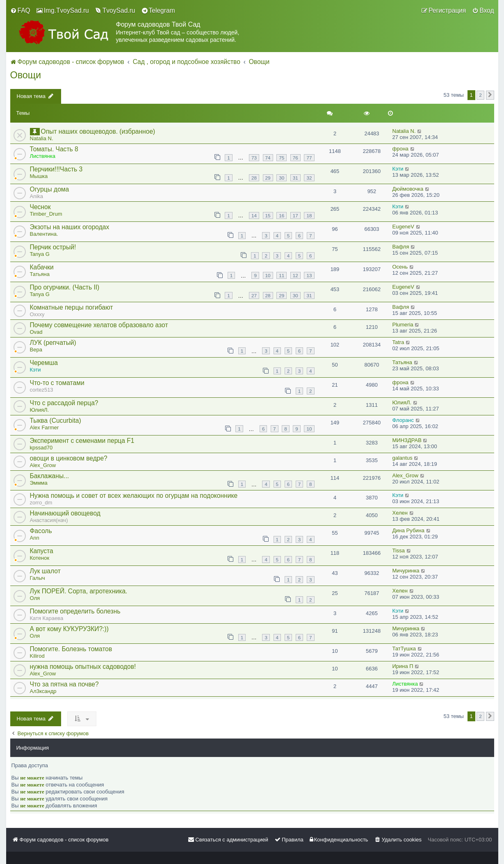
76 (295, 158)
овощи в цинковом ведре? (69, 458)
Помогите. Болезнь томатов (71, 649)
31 (295, 178)
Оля (35, 598)
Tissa (399, 551)
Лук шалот (45, 571)
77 (309, 158)
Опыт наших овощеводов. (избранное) (98, 131)
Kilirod (37, 656)
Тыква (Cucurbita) (56, 421)
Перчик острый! (53, 247)
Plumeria (403, 325)
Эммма (39, 483)
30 (282, 178)
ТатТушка (404, 649)
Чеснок (40, 207)
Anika (37, 196)
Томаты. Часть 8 (54, 149)
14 (254, 215)
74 (268, 158)
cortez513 (42, 390)
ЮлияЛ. (40, 410)
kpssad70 (41, 448)
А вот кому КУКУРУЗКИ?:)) (69, 629)
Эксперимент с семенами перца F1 (82, 441)
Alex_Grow (43, 465)
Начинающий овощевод (65, 513)
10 (268, 275)
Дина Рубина (409, 530)
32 (309, 178)
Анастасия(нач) (49, 520)
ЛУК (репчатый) (53, 343)
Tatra (398, 342)
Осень (400, 267)
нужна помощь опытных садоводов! (83, 667)
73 (254, 158)
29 (268, 178)
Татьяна (40, 274)
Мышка (39, 176)
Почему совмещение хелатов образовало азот (99, 325)
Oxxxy (37, 314)
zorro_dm (41, 503)
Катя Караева (47, 618)
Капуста (42, 551)
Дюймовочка (408, 189)
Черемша (44, 363)
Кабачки (42, 267)
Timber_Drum (46, 214)
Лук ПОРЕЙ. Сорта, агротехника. (79, 591)
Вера (36, 350)
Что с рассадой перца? (64, 403)
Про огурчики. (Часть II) (65, 287)
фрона (401, 149)
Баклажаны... (50, 476)
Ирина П (403, 666)
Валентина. (44, 234)
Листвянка (43, 156)
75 (282, 158)
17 (295, 215)
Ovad (36, 332)
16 (282, 215)
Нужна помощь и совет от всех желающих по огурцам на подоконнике (134, 496)
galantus (403, 458)
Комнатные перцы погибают (72, 307)
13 (309, 275)
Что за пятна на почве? (64, 684)
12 (295, 275)
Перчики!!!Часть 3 (56, 169)
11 (282, 275)
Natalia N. (42, 138)
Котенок (40, 558)
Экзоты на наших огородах (70, 227)
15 (268, 215)
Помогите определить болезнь (75, 611)
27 (254, 295)
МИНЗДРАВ (407, 440)
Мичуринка (406, 571)
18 (309, 215)
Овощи (26, 75)
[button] (490, 95)
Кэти (398, 169)
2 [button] (480, 95)
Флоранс (403, 420)
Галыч (38, 578)
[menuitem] (20, 11)
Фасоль (41, 531)
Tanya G (40, 254)
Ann (35, 538)
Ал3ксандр (43, 691)
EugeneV (404, 227)
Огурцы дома (50, 189)
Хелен (400, 513)
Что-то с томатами (57, 383)
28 (254, 178)
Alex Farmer (44, 427)
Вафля (401, 247)
